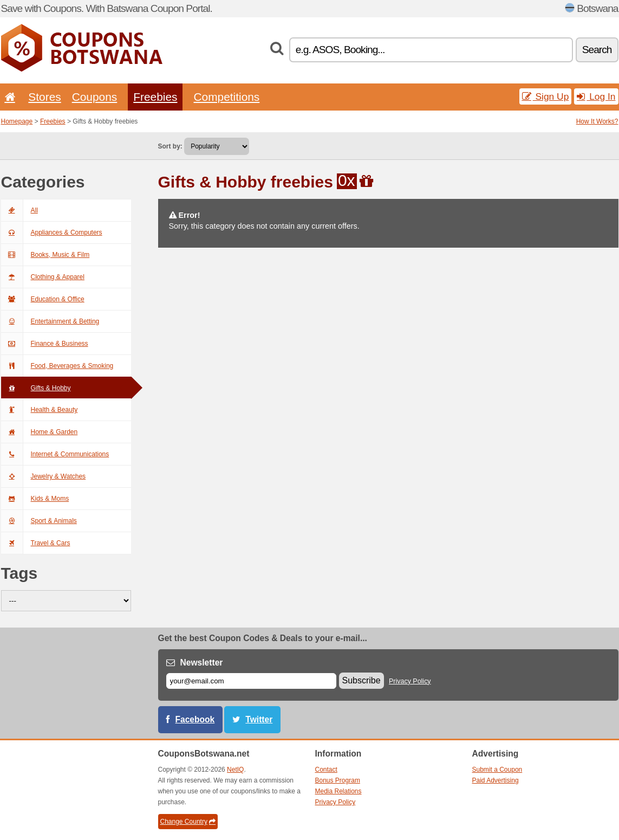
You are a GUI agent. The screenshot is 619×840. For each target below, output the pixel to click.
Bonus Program (338, 780)
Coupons (95, 97)
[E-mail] (251, 681)
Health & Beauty (40, 410)
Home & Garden (40, 432)
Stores (44, 97)
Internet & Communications (55, 454)
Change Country (188, 822)
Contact (326, 770)
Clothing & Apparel (43, 277)
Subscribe (361, 680)
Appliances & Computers (52, 232)
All (19, 210)
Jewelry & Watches (44, 476)
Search (597, 50)
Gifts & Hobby (36, 388)
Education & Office (43, 299)
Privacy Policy (410, 681)
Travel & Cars (36, 543)
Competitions (226, 97)
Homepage (17, 121)
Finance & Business (45, 344)
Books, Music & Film (45, 255)
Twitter (259, 719)
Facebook (195, 719)
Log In (596, 96)
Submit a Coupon (497, 770)
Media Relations (338, 791)
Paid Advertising (496, 780)
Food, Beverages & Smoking (57, 366)
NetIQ (235, 770)
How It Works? (597, 121)
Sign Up (546, 96)
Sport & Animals (39, 521)
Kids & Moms (35, 499)
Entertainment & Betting (50, 321)
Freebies (155, 97)
